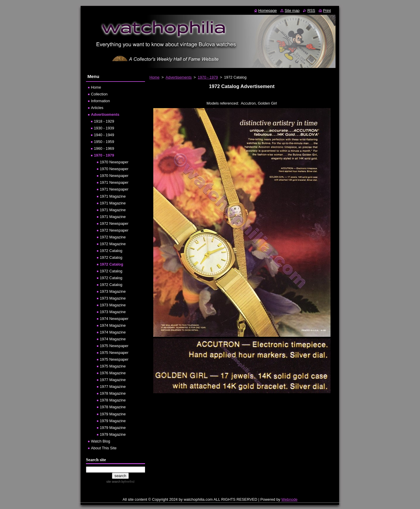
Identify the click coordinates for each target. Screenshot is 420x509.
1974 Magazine (113, 325)
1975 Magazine (113, 366)
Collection (99, 94)
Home (154, 77)
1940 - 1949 (104, 135)
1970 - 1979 (208, 77)
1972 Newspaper (114, 223)
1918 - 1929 (104, 121)
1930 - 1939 (104, 128)
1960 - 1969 (104, 148)
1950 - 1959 (104, 142)
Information (100, 101)
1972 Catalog (111, 251)
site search (113, 482)
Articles (97, 108)
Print (327, 10)
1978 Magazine (113, 393)
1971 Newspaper (114, 182)
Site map (292, 10)
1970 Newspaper (114, 162)
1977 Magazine (113, 380)
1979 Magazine (113, 414)
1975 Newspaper (114, 346)
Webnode (290, 499)
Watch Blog (101, 441)
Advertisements (179, 77)
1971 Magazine (113, 196)
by (127, 482)
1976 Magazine (113, 373)
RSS (311, 10)
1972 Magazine (113, 237)
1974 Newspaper (114, 319)
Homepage (268, 10)
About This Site (104, 448)
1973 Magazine (113, 291)
